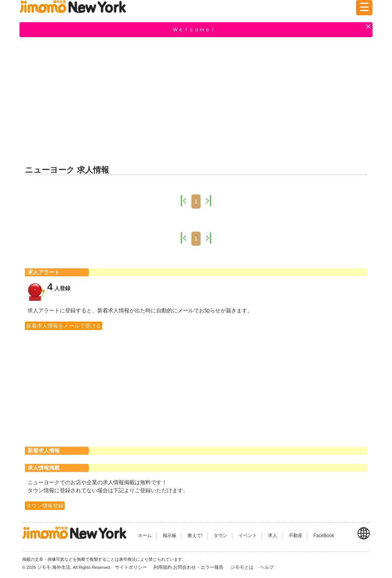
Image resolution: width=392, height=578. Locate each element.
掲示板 (170, 536)
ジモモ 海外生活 (54, 567)
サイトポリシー (131, 567)
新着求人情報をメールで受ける (64, 326)
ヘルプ (267, 567)
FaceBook (324, 536)
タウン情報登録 (45, 506)
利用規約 (163, 567)
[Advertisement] (196, 100)
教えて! (195, 536)
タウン (220, 536)
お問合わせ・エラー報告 (199, 567)
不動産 (296, 536)
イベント (248, 536)
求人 (273, 536)
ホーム (145, 536)
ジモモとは (243, 567)
